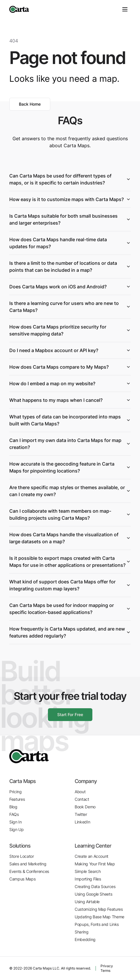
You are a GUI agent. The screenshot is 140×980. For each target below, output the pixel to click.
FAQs (14, 814)
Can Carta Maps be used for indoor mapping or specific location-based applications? (70, 609)
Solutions (20, 846)
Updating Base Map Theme (99, 917)
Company (86, 781)
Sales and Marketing (28, 864)
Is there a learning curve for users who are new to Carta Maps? (70, 307)
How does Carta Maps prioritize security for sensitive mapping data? (70, 330)
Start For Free (70, 714)
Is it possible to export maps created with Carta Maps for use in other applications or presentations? (70, 562)
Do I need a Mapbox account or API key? (70, 350)
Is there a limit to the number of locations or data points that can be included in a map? (70, 267)
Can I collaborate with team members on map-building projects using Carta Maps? (70, 514)
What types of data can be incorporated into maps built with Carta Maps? (70, 420)
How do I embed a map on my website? (70, 384)
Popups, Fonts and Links (97, 924)
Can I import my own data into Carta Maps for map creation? (70, 444)
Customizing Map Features (99, 909)
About (80, 792)
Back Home (30, 104)
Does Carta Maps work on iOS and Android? (70, 287)
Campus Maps (22, 879)
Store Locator (21, 856)
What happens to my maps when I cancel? (70, 400)
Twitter (81, 814)
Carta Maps (23, 781)
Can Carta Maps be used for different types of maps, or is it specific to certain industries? (70, 179)
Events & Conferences (29, 871)
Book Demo (85, 807)
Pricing (16, 792)
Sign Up (17, 829)
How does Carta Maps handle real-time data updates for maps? (70, 243)
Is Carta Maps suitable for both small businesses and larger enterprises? (70, 219)
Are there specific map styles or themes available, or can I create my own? (70, 491)
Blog (13, 807)
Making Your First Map (95, 864)
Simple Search (88, 871)
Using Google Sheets (93, 894)
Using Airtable (87, 902)
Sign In (16, 822)
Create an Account (91, 856)
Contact (82, 799)
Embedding (85, 939)
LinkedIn (82, 822)
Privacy (107, 966)
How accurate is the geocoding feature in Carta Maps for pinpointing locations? (70, 467)
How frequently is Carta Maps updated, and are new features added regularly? (70, 632)
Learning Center (93, 846)
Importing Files (88, 879)
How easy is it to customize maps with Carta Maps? (70, 199)
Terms (105, 971)
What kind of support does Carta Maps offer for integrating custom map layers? (70, 585)
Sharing (82, 932)
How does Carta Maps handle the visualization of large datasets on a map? (70, 538)
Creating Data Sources (95, 886)
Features (17, 799)
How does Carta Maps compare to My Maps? (70, 367)
